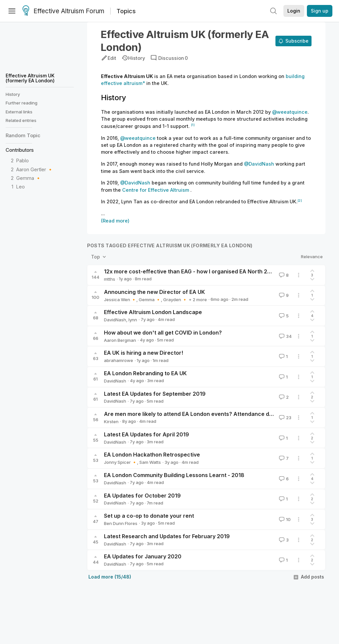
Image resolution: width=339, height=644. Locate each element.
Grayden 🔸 (175, 300)
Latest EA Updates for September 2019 (155, 394)
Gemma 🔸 (29, 178)
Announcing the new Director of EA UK (154, 292)
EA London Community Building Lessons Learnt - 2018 (174, 475)
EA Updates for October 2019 (142, 496)
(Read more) (115, 221)
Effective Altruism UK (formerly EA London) (30, 78)
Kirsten (111, 422)
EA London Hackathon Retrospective (152, 455)
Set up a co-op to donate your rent (149, 516)
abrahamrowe (119, 360)
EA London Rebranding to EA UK (145, 373)
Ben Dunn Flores (121, 523)
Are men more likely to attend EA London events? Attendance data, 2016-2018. (207, 414)
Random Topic (23, 135)
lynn (133, 320)
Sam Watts (150, 462)
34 (285, 336)
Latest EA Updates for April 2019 (146, 434)
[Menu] (12, 11)
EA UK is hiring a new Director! (144, 353)
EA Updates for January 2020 (143, 556)
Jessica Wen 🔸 (120, 300)
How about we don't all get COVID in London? (163, 333)
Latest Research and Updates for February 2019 (167, 536)
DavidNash (115, 320)
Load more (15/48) (110, 577)
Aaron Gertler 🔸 (35, 169)
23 (285, 418)
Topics (126, 11)
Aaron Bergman (120, 340)
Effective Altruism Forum (63, 11)
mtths (110, 279)
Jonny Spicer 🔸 (121, 462)
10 (284, 519)
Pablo (23, 161)
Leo (21, 187)
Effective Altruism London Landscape (153, 312)
